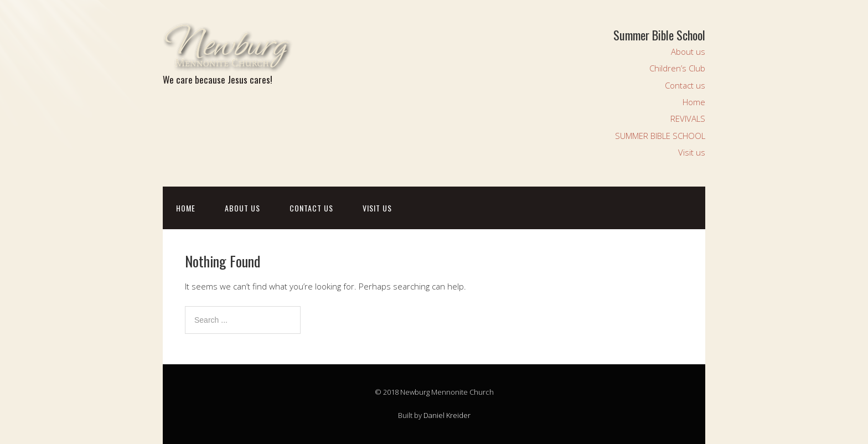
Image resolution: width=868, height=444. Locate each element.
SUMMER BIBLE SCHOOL (660, 136)
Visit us (692, 152)
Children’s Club (677, 68)
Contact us (685, 85)
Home (694, 102)
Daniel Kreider (447, 415)
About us (688, 51)
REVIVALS (688, 118)
